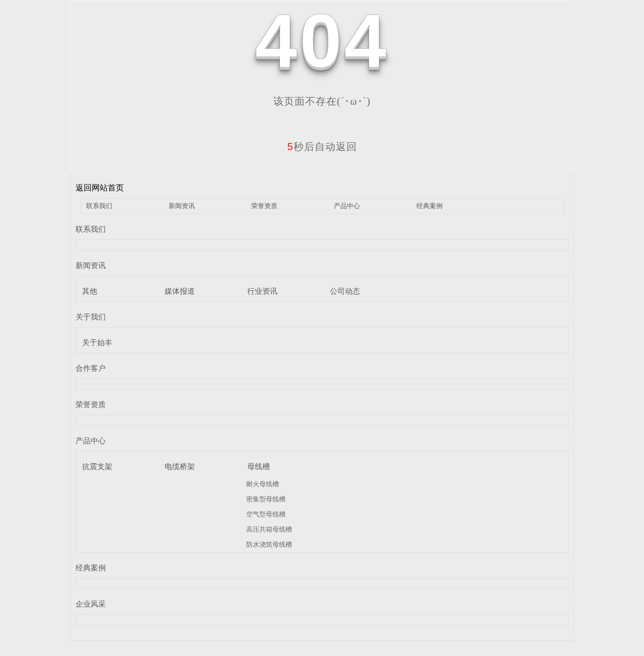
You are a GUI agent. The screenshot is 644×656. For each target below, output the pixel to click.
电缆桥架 (180, 466)
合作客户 (91, 368)
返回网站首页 (100, 188)
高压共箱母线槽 (269, 529)
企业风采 (91, 604)
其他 (90, 291)
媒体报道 (180, 291)
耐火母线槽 (263, 484)
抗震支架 (97, 466)
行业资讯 (262, 291)
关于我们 (91, 317)
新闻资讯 (182, 206)
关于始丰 (97, 342)
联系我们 (99, 206)
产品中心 (347, 206)
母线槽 (259, 466)
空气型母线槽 (266, 514)
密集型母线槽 (266, 499)
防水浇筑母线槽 (269, 544)
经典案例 (430, 206)
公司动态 (345, 291)
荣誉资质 (264, 206)
